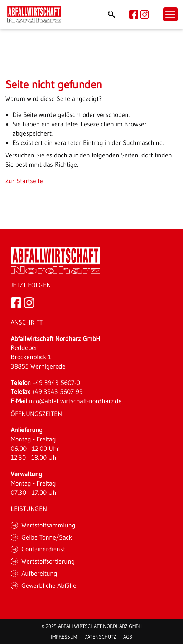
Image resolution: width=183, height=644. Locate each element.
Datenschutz (100, 637)
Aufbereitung (39, 574)
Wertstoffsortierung (48, 561)
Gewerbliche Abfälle (49, 586)
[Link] (34, 14)
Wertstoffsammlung (49, 525)
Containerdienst (43, 549)
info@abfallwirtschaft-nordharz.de (75, 401)
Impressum (64, 637)
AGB (128, 637)
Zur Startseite (24, 181)
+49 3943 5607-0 (56, 383)
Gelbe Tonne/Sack (47, 537)
